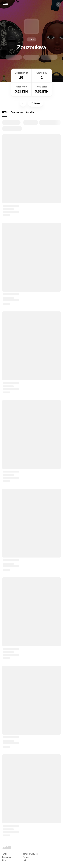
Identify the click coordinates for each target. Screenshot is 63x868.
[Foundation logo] (5, 4)
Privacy (26, 857)
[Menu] (23, 103)
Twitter (5, 854)
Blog (4, 860)
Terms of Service (30, 854)
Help (25, 860)
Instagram (7, 857)
